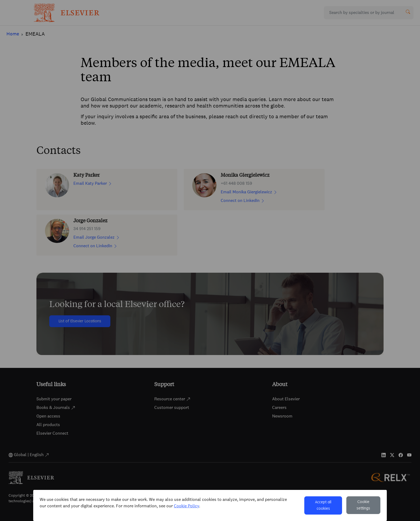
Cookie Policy (186, 506)
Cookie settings (363, 505)
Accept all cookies (323, 505)
